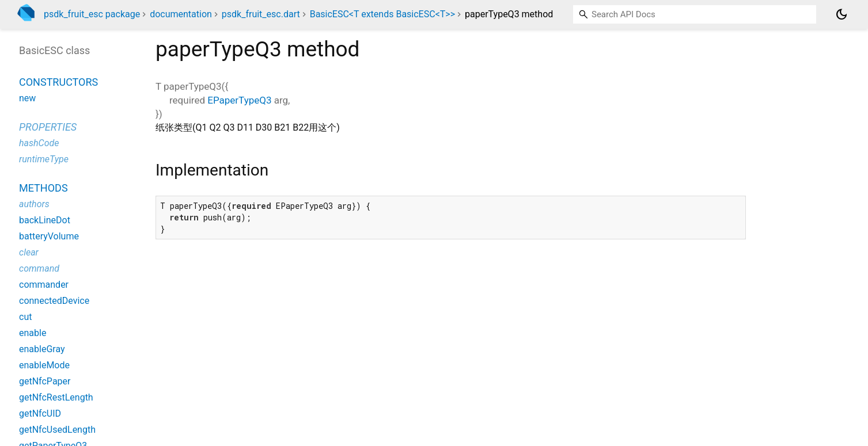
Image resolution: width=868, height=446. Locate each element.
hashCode (39, 143)
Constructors (58, 82)
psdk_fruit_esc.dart (261, 14)
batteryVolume (49, 236)
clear (29, 252)
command (39, 268)
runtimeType (44, 159)
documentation (181, 14)
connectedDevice (54, 301)
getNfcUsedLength (57, 430)
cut (25, 317)
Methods (43, 188)
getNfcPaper (45, 381)
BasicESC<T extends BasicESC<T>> (382, 14)
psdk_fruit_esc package (92, 14)
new (27, 98)
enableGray (42, 349)
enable (33, 333)
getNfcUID (40, 413)
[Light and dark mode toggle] (842, 14)
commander (44, 285)
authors (34, 204)
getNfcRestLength (56, 397)
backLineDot (45, 220)
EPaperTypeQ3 (239, 100)
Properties (48, 127)
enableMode (44, 365)
